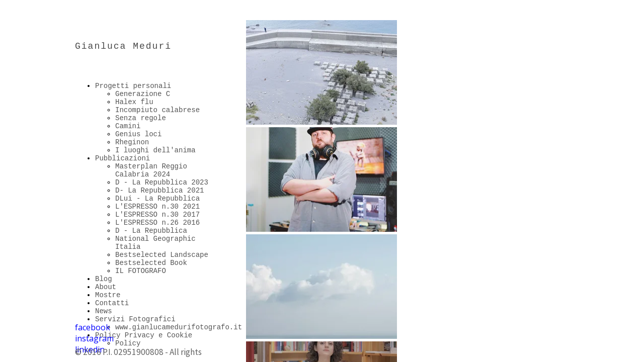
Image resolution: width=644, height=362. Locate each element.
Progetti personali (133, 86)
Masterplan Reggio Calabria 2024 (151, 170)
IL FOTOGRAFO (141, 271)
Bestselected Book (151, 263)
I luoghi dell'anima (155, 150)
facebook (93, 327)
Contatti (112, 303)
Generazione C (143, 94)
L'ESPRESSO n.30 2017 (157, 215)
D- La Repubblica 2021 (159, 191)
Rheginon (132, 142)
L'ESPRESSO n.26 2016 (157, 223)
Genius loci (138, 134)
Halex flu (134, 102)
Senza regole (141, 118)
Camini (128, 126)
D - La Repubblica (151, 231)
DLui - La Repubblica (157, 199)
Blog (104, 279)
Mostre (108, 295)
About (106, 287)
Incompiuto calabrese (157, 110)
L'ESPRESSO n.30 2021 (157, 207)
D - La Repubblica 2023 (162, 183)
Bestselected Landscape (162, 255)
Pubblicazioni (123, 158)
